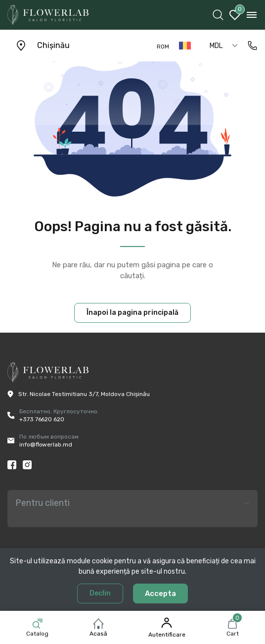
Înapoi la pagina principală (132, 313)
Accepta (160, 594)
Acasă (98, 634)
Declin (100, 593)
